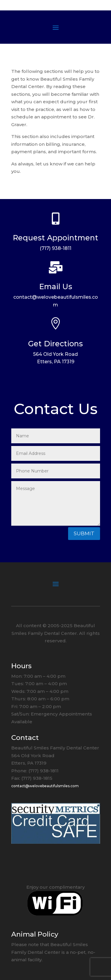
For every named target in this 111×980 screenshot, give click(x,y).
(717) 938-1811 (55, 248)
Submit (84, 533)
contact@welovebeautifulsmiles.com (45, 786)
